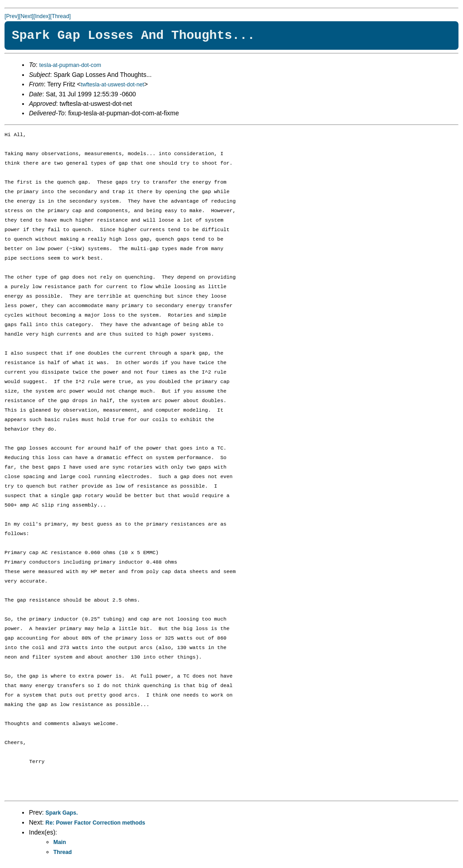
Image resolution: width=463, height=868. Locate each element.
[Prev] (12, 16)
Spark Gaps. (62, 813)
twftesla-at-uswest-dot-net (112, 85)
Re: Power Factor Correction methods (96, 823)
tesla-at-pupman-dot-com (70, 65)
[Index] (42, 16)
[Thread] (61, 16)
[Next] (26, 16)
